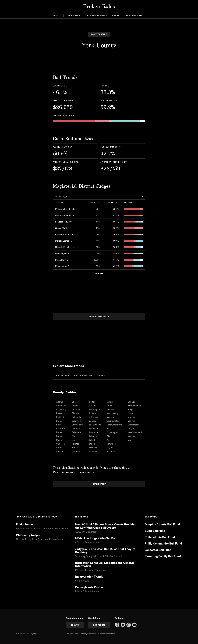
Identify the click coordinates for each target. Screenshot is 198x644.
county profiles (134, 16)
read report (99, 484)
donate (75, 625)
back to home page (99, 317)
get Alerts (99, 625)
